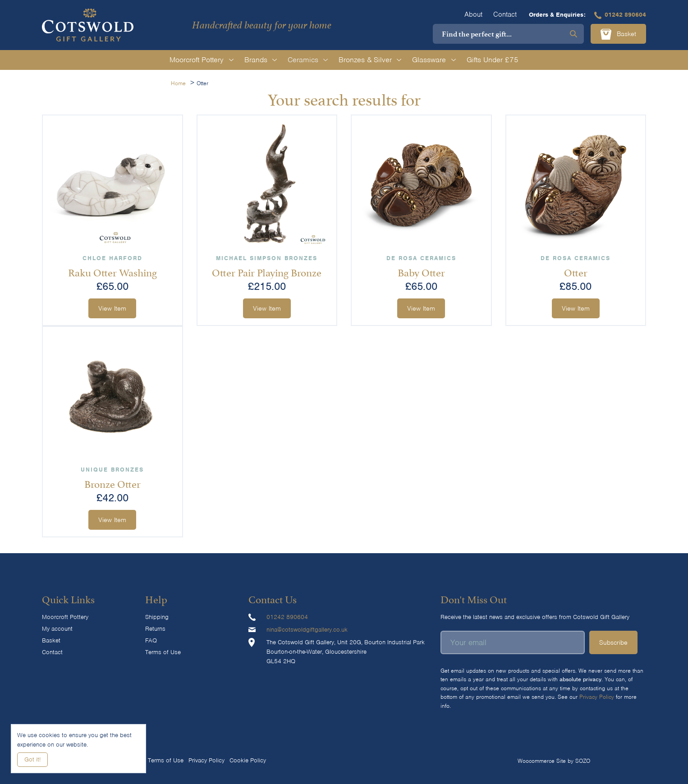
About (473, 14)
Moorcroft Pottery (201, 60)
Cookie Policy (248, 760)
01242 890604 (620, 15)
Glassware (434, 60)
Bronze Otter (112, 483)
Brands (261, 60)
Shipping (157, 617)
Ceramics (308, 60)
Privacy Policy (597, 697)
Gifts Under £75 (493, 60)
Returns (155, 629)
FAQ (151, 640)
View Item (112, 308)
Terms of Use (163, 652)
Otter (576, 271)
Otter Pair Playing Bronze (267, 271)
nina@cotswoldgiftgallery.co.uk (307, 630)
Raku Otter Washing (112, 271)
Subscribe (613, 642)
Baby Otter (421, 271)
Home (178, 83)
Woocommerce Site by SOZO (554, 761)
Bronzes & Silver (370, 60)
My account (57, 629)
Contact (505, 14)
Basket (618, 34)
